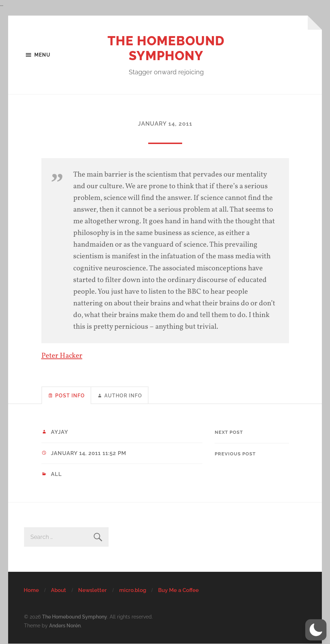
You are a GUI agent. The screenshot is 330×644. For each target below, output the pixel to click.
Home (31, 590)
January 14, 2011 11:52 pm (89, 453)
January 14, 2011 (165, 124)
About (59, 590)
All (56, 474)
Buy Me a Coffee (178, 590)
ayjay (60, 432)
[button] (316, 630)
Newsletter (92, 590)
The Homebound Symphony (166, 48)
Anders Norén (65, 625)
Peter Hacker (62, 356)
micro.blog (133, 590)
